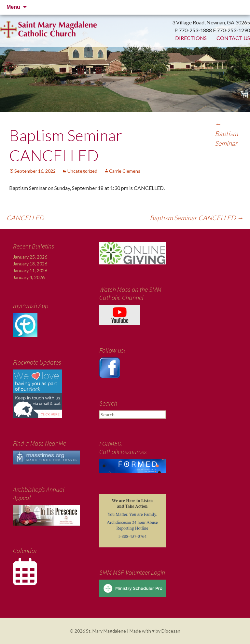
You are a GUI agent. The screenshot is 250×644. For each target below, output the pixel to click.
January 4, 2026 (29, 277)
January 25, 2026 (30, 257)
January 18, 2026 (30, 264)
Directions (191, 38)
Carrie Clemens (125, 171)
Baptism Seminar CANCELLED (197, 218)
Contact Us (233, 38)
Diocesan (171, 631)
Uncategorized (82, 171)
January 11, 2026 (30, 270)
